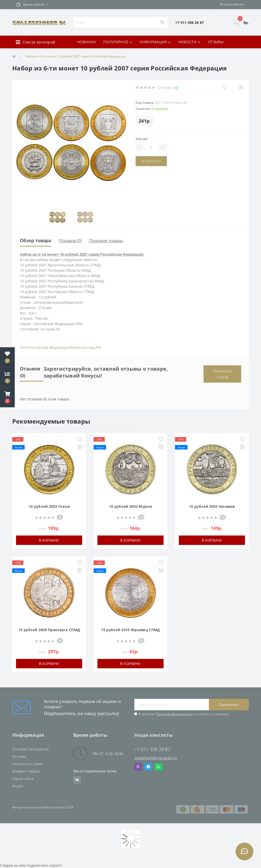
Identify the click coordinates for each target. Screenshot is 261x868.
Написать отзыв (222, 374)
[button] (32, 5)
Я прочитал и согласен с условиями (184, 714)
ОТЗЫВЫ (216, 42)
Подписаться (229, 705)
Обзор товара (35, 240)
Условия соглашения (31, 749)
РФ (98, 347)
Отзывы (19, 756)
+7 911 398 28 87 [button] (152, 749)
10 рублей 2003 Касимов (212, 506)
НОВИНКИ (86, 42)
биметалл (78, 347)
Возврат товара (26, 771)
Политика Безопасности (174, 714)
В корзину (151, 161)
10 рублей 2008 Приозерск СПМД (49, 630)
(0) (176, 87)
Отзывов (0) (70, 241)
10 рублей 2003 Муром (130, 506)
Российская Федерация (49, 347)
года (91, 347)
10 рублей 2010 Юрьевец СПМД (130, 630)
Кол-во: (142, 139)
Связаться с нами (28, 764)
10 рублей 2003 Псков (49, 506)
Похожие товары (106, 241)
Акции (18, 786)
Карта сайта (23, 779)
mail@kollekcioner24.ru (156, 758)
